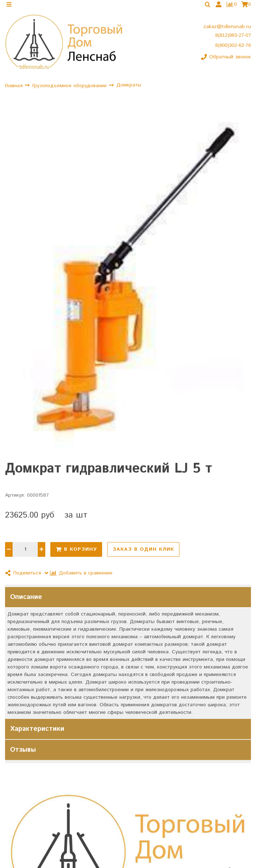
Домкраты (129, 89)
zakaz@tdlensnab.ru (227, 31)
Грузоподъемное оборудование (70, 89)
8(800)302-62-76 (233, 49)
